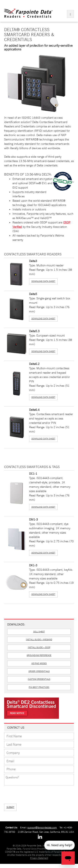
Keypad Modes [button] (39, 663)
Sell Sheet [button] (39, 632)
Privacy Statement (39, 858)
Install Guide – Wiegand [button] (39, 639)
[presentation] (26, 793)
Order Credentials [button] (39, 671)
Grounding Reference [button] (39, 655)
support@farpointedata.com (42, 828)
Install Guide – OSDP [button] (39, 647)
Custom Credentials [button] (39, 679)
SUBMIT (10, 807)
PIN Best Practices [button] (39, 687)
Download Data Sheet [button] (43, 281)
